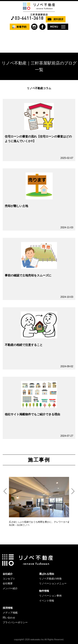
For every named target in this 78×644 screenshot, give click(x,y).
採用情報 (8, 608)
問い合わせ (9, 618)
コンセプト (9, 579)
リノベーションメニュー (53, 583)
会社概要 (8, 583)
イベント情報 (47, 601)
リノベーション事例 (50, 596)
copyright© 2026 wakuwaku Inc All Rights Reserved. (39, 640)
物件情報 (44, 591)
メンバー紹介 (10, 588)
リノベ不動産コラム (39, 88)
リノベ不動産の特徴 (50, 579)
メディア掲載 (10, 613)
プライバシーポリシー (15, 622)
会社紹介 (8, 574)
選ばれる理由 (47, 574)
